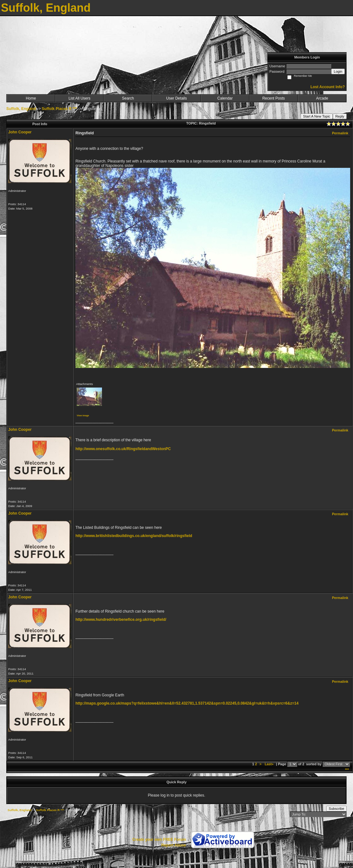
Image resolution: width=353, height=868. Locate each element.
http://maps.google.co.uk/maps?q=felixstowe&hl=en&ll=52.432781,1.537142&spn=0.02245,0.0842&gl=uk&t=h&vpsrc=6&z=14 (187, 703)
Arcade (322, 98)
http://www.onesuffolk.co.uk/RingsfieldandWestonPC (123, 449)
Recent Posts (274, 98)
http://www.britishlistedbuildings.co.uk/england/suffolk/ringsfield (134, 536)
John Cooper (20, 132)
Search (128, 98)
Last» (269, 764)
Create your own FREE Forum (159, 840)
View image (83, 416)
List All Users (79, 98)
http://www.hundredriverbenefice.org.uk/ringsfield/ (121, 620)
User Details (176, 98)
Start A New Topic (317, 116)
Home (31, 98)
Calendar (225, 98)
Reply (340, 116)
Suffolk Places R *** (59, 109)
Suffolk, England (21, 109)
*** (347, 770)
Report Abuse (174, 845)
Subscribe (336, 809)
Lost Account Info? (328, 87)
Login (338, 71)
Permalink (340, 133)
